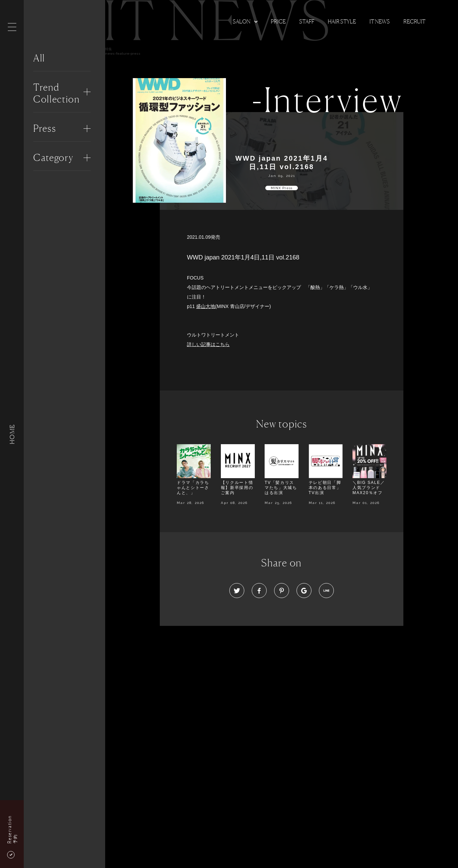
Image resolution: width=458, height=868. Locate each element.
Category (53, 158)
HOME (12, 434)
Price (278, 21)
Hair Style (342, 21)
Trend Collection (56, 93)
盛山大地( (206, 306)
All (39, 58)
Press (45, 128)
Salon (242, 21)
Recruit (414, 21)
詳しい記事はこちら (208, 344)
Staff (307, 21)
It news (380, 21)
